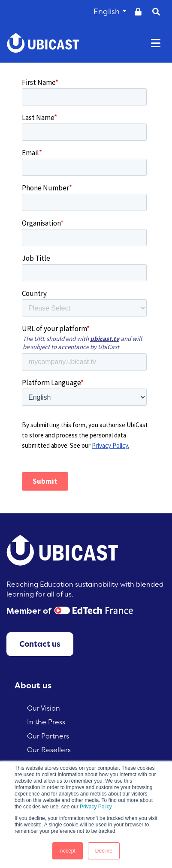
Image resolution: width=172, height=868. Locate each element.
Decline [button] (104, 851)
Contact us (40, 644)
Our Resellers (49, 750)
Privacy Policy (96, 807)
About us (33, 685)
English (110, 11)
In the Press (46, 722)
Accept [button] (68, 851)
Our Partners (48, 736)
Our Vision (44, 708)
